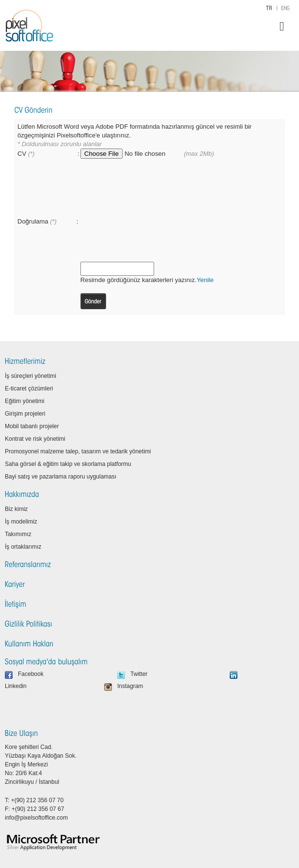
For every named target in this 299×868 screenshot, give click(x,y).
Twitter (139, 674)
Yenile (205, 280)
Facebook (31, 674)
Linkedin (16, 686)
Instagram (130, 686)
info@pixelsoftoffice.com (36, 818)
